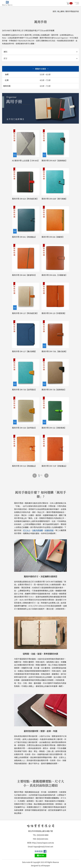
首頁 (54, 11)
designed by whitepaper (40, 865)
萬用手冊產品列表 (72, 11)
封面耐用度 (49, 530)
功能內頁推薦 (37, 530)
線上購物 (61, 11)
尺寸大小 (27, 530)
